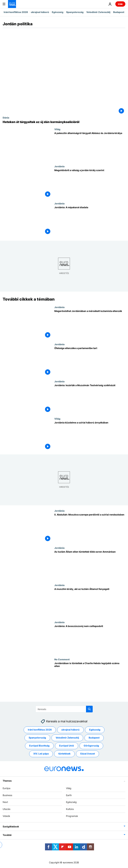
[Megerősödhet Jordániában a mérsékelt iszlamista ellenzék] (90, 324)
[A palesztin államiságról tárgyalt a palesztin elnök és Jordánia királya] (90, 146)
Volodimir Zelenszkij (98, 12)
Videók (6, 816)
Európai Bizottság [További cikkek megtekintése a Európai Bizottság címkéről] (39, 746)
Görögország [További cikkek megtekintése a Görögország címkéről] (91, 746)
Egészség (58, 12)
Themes (7, 781)
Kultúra (70, 809)
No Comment (62, 659)
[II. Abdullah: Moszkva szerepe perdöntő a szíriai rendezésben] (90, 528)
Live (120, 4)
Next (5, 802)
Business (7, 795)
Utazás (6, 809)
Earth (69, 795)
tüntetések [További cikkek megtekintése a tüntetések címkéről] (64, 754)
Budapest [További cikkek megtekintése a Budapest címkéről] (94, 738)
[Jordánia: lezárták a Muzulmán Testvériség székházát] (90, 399)
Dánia (6, 118)
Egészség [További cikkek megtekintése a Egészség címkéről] (95, 730)
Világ (57, 129)
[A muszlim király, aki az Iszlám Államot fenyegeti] (90, 602)
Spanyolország (75, 12)
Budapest (119, 12)
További (7, 835)
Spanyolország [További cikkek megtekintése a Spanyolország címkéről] (37, 738)
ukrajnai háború (40, 12)
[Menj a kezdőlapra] (12, 4)
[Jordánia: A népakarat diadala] (90, 221)
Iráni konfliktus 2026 (16, 12)
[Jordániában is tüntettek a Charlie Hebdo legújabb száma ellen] (90, 677)
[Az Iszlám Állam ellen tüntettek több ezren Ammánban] (90, 565)
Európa (6, 788)
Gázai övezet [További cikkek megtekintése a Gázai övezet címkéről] (87, 754)
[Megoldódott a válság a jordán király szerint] (90, 184)
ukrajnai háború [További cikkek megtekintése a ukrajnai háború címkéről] (70, 730)
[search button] (89, 709)
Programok (72, 816)
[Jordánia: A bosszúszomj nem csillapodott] (90, 639)
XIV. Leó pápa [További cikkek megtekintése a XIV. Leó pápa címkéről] (41, 754)
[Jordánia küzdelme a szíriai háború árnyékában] (90, 436)
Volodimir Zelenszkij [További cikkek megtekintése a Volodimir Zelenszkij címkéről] (67, 738)
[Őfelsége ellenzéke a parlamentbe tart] (90, 361)
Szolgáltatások (11, 826)
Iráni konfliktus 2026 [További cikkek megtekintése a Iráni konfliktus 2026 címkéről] (40, 730)
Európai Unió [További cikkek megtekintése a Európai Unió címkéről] (67, 746)
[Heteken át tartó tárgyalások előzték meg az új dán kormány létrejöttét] (64, 122)
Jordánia (59, 166)
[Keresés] (64, 709)
